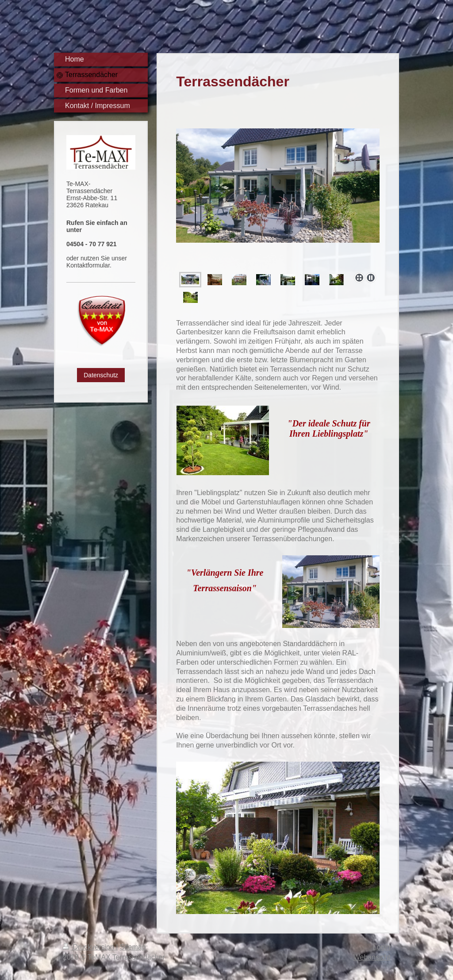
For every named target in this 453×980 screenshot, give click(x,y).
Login (382, 947)
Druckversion (89, 947)
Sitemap (133, 947)
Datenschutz (101, 375)
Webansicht (372, 957)
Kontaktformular (88, 265)
